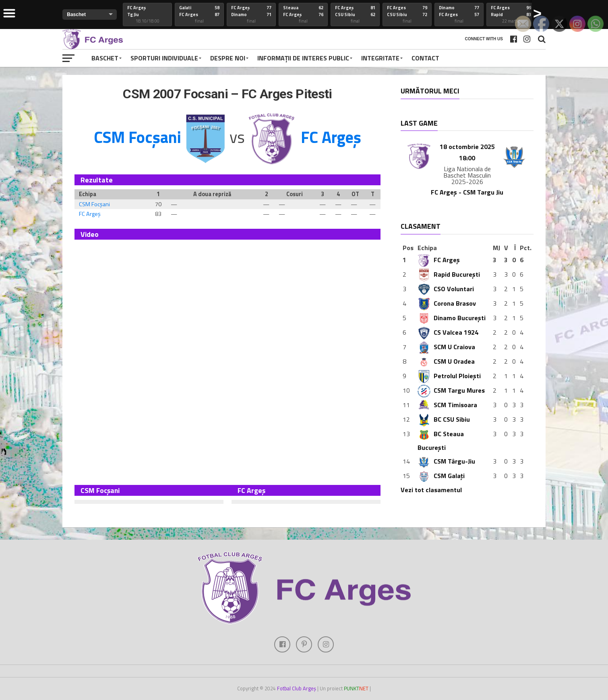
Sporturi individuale (164, 58)
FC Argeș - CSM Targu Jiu (467, 192)
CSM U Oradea (446, 361)
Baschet (105, 58)
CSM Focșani (94, 204)
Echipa (427, 248)
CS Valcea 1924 (448, 332)
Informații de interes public (303, 58)
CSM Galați (441, 476)
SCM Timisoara (447, 405)
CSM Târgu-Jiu (446, 461)
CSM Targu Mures (451, 390)
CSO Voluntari (446, 289)
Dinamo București (452, 318)
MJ (496, 248)
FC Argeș (90, 214)
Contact (425, 58)
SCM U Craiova (446, 347)
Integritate (380, 58)
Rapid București (449, 274)
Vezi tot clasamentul (431, 490)
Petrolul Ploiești (449, 376)
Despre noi (228, 58)
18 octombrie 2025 (467, 147)
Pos (408, 248)
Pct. (526, 248)
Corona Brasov (447, 303)
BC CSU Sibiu (444, 419)
